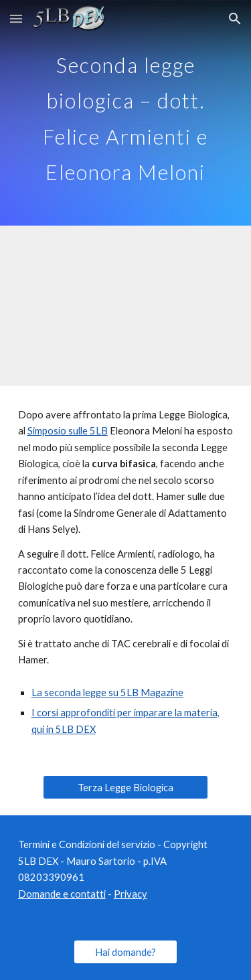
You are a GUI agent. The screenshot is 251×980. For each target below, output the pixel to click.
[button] (16, 18)
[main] (126, 113)
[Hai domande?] (125, 952)
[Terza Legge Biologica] (125, 787)
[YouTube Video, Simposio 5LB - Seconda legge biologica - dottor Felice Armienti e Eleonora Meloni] (126, 306)
